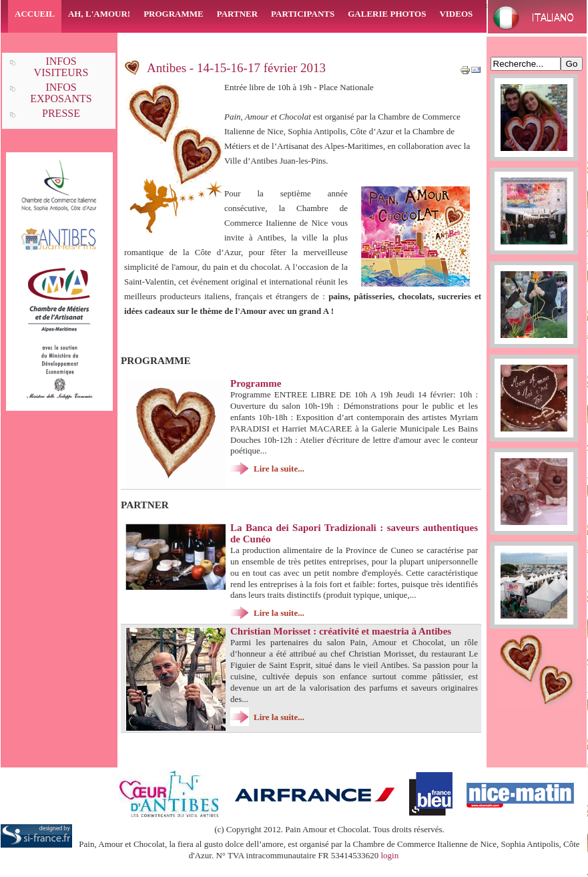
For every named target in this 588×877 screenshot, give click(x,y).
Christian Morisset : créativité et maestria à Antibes (341, 631)
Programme (256, 383)
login (389, 855)
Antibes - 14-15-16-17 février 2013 (236, 68)
